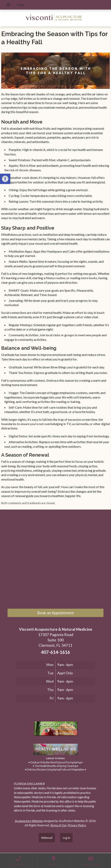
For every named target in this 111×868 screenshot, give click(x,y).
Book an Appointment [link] (56, 613)
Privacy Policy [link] (77, 825)
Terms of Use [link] (58, 825)
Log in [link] (66, 838)
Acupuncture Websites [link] (29, 821)
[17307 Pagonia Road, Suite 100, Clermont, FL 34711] (55, 560)
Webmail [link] (47, 838)
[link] (5, 179)
